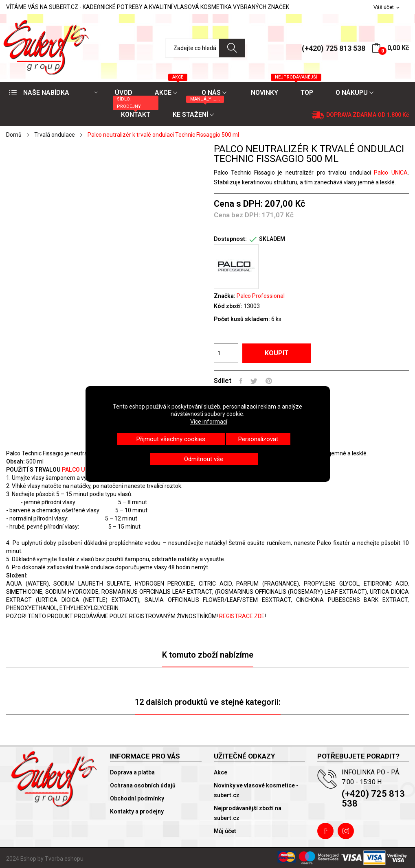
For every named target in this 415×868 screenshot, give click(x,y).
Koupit (277, 353)
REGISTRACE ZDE (242, 616)
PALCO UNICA (79, 470)
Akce (221, 772)
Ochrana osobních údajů (143, 785)
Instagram (346, 831)
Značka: (225, 296)
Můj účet (225, 831)
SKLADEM (272, 239)
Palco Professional (261, 296)
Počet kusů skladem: (242, 319)
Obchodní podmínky (137, 798)
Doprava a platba (132, 772)
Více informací (209, 422)
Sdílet (241, 381)
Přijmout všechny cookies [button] (171, 439)
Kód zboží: (228, 306)
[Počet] (226, 353)
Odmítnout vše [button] (204, 459)
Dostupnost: (230, 239)
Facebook (325, 831)
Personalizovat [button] (258, 439)
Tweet (254, 381)
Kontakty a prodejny (137, 811)
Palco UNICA (389, 173)
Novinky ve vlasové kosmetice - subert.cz (256, 790)
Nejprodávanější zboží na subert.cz (248, 813)
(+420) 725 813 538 (334, 48)
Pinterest (269, 381)
